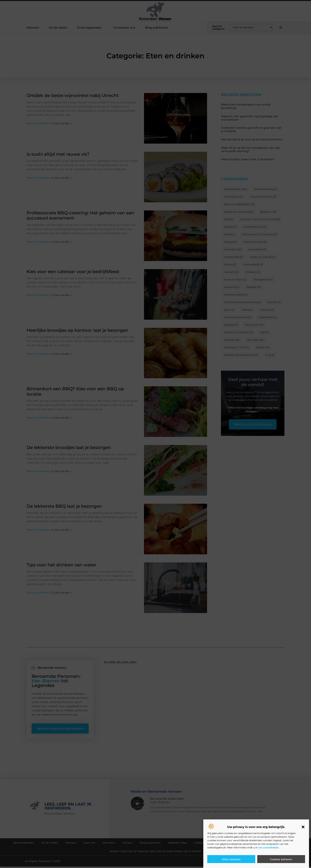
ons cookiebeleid (268, 847)
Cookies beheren (281, 859)
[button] (303, 827)
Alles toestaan (231, 859)
